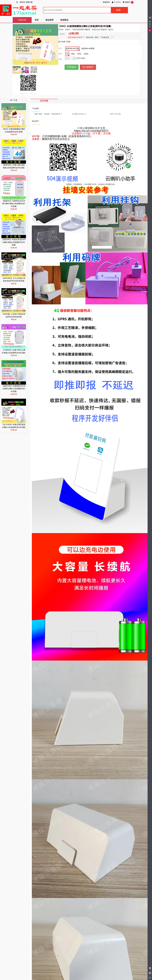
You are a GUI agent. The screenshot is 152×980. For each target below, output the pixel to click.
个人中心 (116, 2)
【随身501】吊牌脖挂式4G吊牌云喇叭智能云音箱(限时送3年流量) (14, 204)
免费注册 (29, 2)
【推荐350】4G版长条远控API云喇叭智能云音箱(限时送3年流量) (14, 242)
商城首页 (106, 2)
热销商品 (64, 20)
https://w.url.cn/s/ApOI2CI (91, 131)
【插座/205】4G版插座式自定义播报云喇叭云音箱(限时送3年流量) (14, 389)
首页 (37, 20)
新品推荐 (50, 20)
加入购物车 (88, 67)
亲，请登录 (21, 2)
